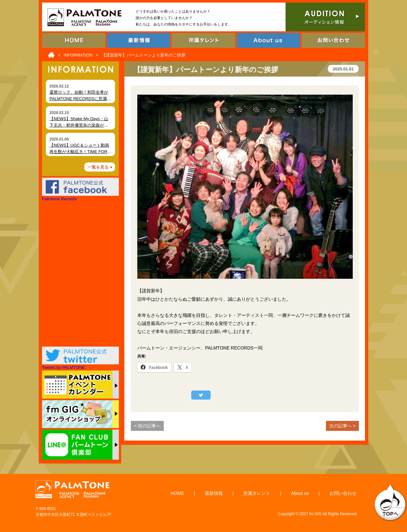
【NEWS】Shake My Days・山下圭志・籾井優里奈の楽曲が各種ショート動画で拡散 (79, 125)
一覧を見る (98, 167)
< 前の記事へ (147, 426)
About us (300, 493)
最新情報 (214, 493)
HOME (177, 493)
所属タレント (257, 493)
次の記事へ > (342, 426)
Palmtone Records (59, 199)
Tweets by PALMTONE (63, 367)
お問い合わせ (343, 493)
